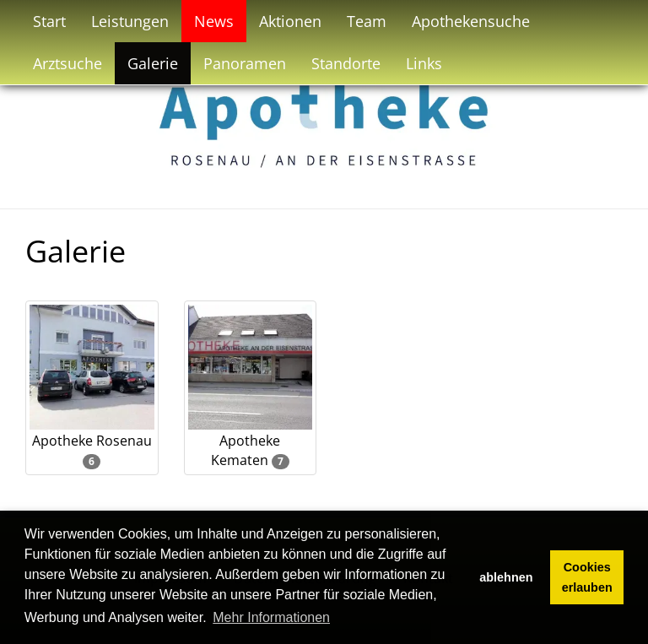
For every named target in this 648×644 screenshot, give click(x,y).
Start (49, 21)
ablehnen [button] (506, 577)
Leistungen (130, 21)
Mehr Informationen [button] (271, 617)
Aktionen (290, 21)
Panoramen (245, 63)
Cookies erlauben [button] (587, 577)
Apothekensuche (471, 21)
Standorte (346, 63)
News (214, 21)
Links (424, 63)
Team (367, 21)
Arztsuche (67, 63)
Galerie (153, 63)
